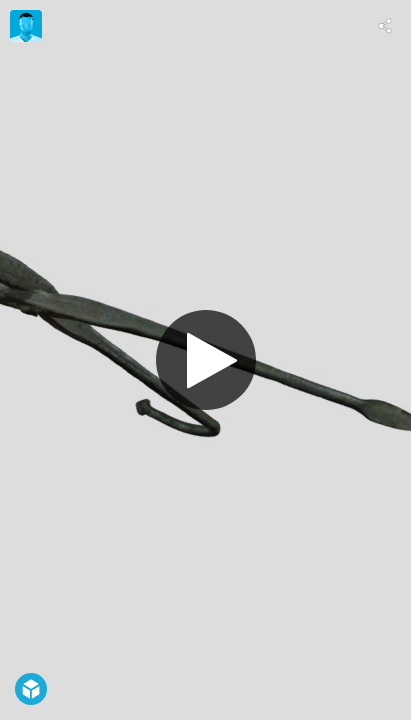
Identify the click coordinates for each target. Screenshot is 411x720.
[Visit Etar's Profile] (26, 26)
